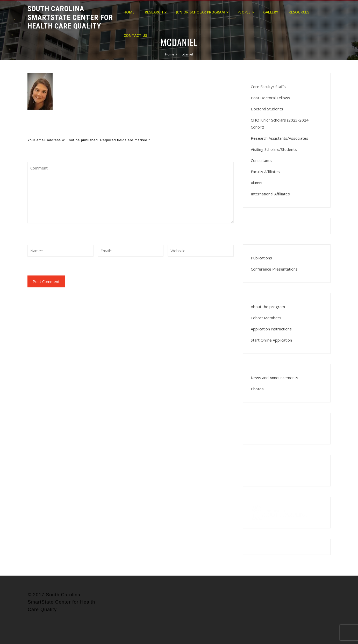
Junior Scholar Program (202, 12)
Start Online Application (271, 340)
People (246, 12)
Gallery (271, 12)
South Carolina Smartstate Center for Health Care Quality (70, 17)
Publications (261, 258)
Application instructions (271, 329)
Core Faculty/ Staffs (268, 87)
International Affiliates (270, 194)
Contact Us (135, 35)
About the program (268, 307)
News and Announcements (274, 378)
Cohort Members (266, 318)
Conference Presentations (274, 269)
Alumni (256, 183)
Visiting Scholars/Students (274, 149)
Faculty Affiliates (265, 172)
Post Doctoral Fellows (270, 98)
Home (129, 12)
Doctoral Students (267, 109)
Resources (299, 12)
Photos (257, 389)
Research (156, 12)
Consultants (261, 160)
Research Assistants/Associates (280, 138)
